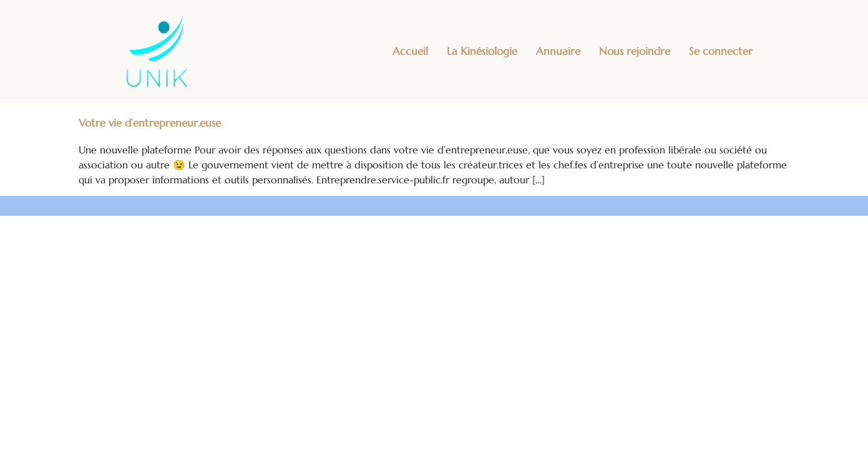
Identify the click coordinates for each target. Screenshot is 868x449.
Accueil (410, 51)
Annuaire (558, 51)
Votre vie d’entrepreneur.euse (150, 123)
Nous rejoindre (635, 51)
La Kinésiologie (482, 51)
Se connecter (721, 51)
